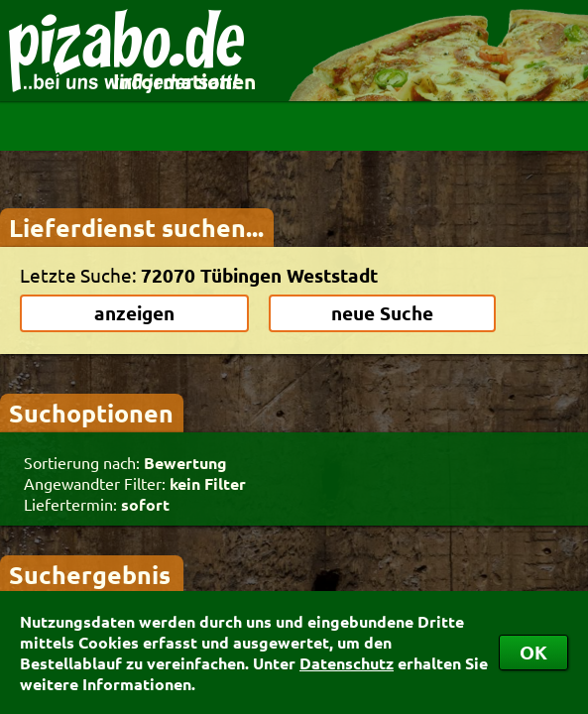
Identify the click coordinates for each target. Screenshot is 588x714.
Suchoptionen (91, 413)
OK (533, 652)
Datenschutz (347, 663)
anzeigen (134, 313)
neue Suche (382, 313)
